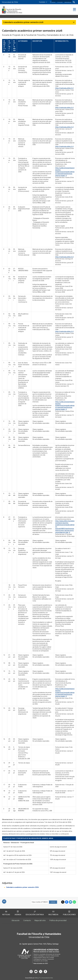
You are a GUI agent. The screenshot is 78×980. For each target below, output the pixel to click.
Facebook (67, 902)
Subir (4, 902)
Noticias (6, 913)
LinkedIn (70, 902)
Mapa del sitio (40, 920)
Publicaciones (69, 913)
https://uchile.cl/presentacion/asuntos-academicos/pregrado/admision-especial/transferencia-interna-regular (65, 172)
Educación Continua (35, 913)
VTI (40, 977)
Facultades (42, 2)
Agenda (18, 913)
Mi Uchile (60, 2)
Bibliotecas (68, 2)
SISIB (36, 977)
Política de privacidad (58, 920)
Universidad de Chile (47, 977)
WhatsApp (74, 902)
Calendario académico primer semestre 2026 (22, 887)
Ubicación (16, 920)
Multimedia (53, 913)
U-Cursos (53, 2)
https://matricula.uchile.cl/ (64, 88)
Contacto (27, 920)
